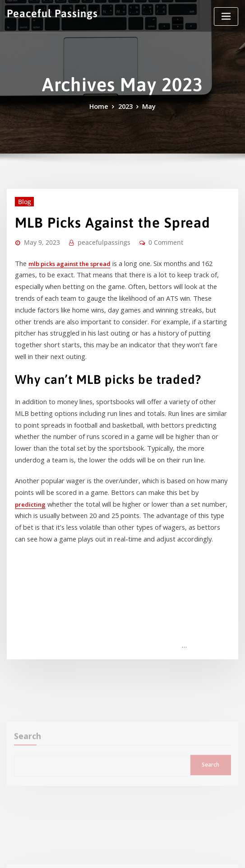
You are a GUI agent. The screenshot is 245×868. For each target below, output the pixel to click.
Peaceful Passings (48, 12)
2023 (125, 106)
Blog (22, 200)
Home (101, 106)
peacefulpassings (94, 238)
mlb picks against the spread (67, 257)
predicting (176, 454)
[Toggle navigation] (226, 16)
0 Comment (149, 238)
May (147, 106)
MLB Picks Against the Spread (100, 219)
